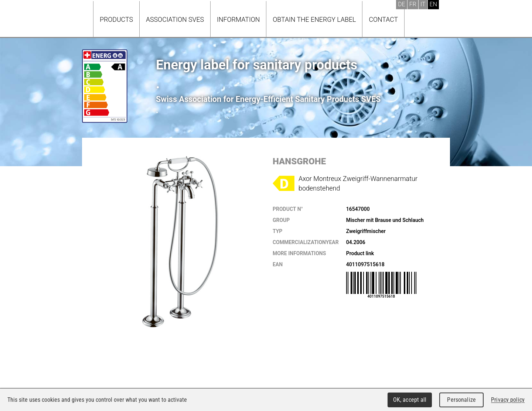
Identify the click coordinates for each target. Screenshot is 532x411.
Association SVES (175, 19)
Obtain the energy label (314, 19)
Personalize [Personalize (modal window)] (461, 400)
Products (116, 19)
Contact (383, 19)
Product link (360, 253)
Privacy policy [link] (508, 400)
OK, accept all (410, 400)
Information (238, 19)
